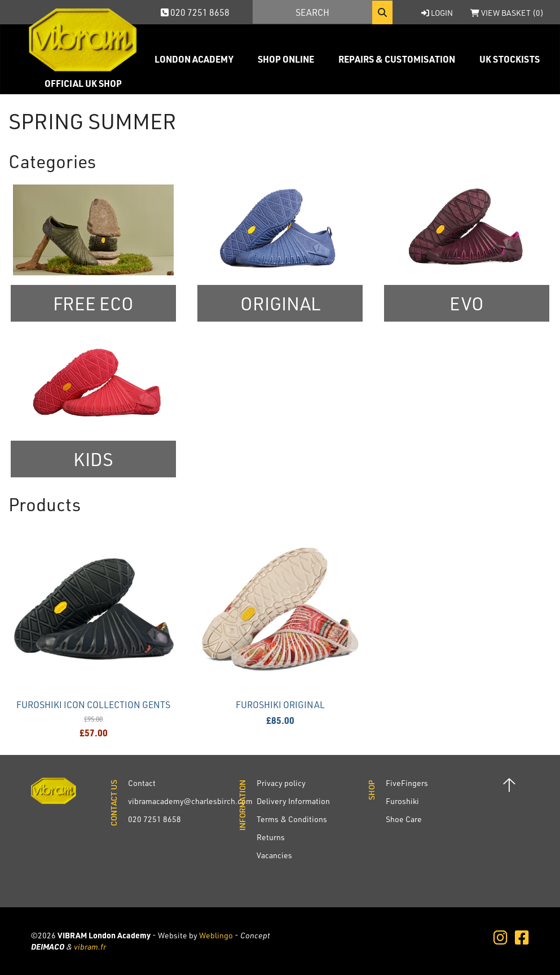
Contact (142, 783)
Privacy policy (281, 783)
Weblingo (216, 935)
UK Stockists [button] (510, 59)
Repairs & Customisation (397, 59)
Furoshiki (402, 801)
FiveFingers (407, 783)
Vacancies (274, 855)
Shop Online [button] (286, 59)
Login (437, 13)
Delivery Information (293, 801)
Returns (271, 837)
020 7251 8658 (195, 12)
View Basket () (507, 13)
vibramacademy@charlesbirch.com (190, 801)
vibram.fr (90, 947)
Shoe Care (404, 819)
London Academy (194, 59)
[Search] (312, 12)
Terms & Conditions (292, 819)
